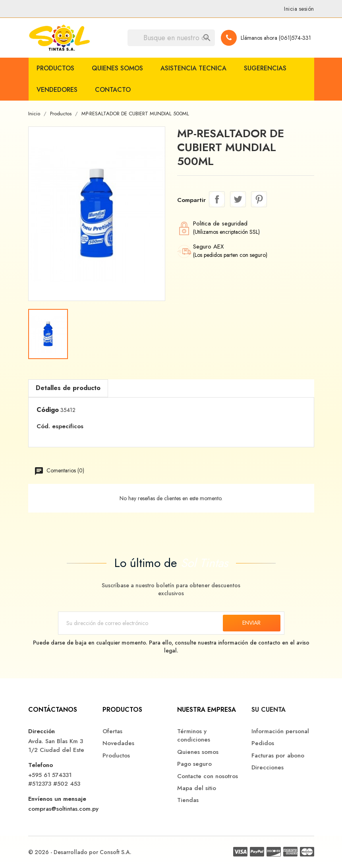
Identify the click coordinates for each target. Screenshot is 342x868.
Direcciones (268, 768)
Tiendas (188, 800)
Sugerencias (265, 68)
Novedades (118, 743)
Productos (55, 68)
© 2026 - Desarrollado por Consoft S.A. (80, 852)
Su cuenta (269, 710)
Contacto (113, 90)
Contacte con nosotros (208, 776)
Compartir (217, 199)
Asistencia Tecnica (193, 68)
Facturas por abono (278, 756)
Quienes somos (117, 68)
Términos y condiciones (194, 736)
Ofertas (112, 731)
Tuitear (238, 199)
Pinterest (259, 199)
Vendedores (57, 90)
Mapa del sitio (197, 788)
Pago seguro (194, 764)
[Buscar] (171, 38)
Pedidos (263, 743)
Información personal (280, 731)
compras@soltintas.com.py (63, 809)
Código (48, 410)
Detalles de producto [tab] (68, 388)
